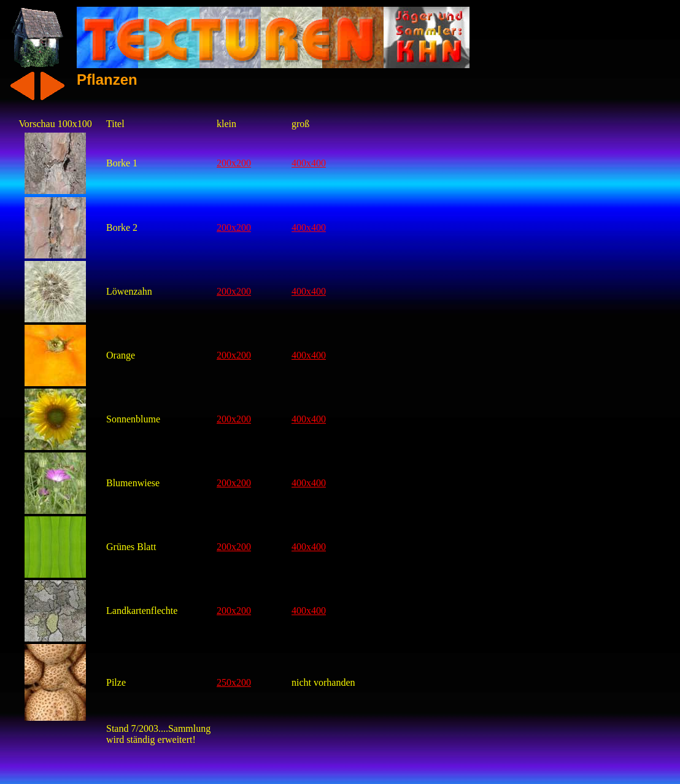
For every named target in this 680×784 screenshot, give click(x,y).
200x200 (234, 163)
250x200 (234, 682)
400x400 (309, 163)
